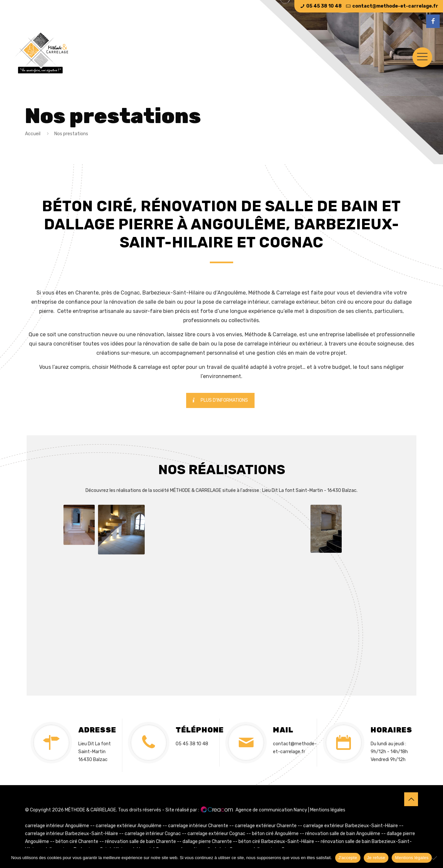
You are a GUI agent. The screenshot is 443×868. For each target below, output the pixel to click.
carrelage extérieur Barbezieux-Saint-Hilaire (351, 826)
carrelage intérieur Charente (198, 826)
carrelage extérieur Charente (266, 826)
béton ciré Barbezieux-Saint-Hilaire (276, 842)
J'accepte (348, 858)
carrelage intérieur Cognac (153, 834)
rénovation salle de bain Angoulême (343, 834)
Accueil (33, 134)
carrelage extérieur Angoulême (129, 826)
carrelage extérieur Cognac (216, 834)
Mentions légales (328, 810)
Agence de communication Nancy (271, 810)
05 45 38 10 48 (324, 6)
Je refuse (376, 858)
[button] (79, 525)
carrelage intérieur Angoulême (57, 826)
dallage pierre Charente (207, 842)
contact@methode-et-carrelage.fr (395, 6)
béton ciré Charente (77, 842)
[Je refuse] (435, 858)
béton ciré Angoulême (275, 834)
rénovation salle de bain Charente (140, 842)
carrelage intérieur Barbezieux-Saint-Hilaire (72, 834)
